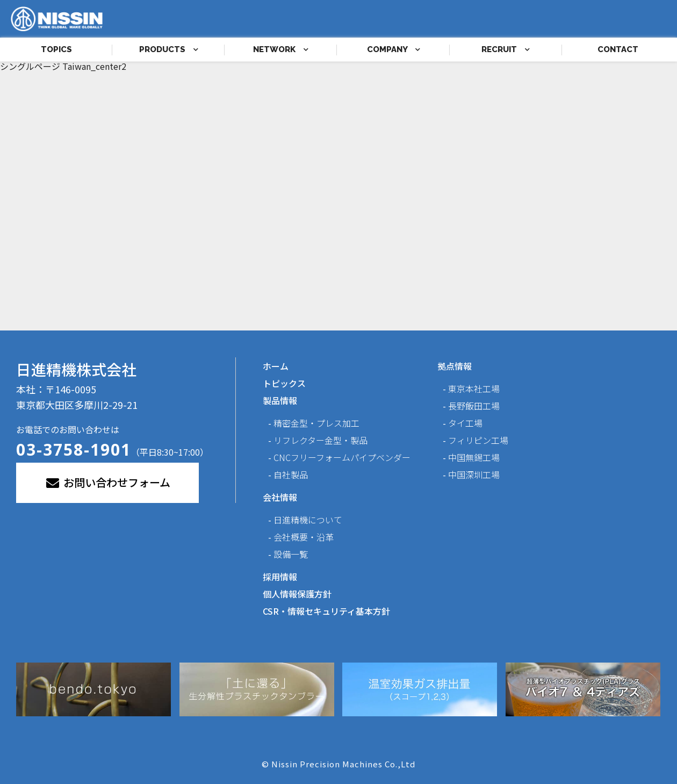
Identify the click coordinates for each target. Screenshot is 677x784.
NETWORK (281, 49)
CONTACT (618, 49)
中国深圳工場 (474, 474)
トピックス (284, 383)
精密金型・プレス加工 (316, 423)
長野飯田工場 (474, 406)
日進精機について (308, 520)
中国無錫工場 (474, 457)
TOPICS (56, 49)
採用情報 (280, 577)
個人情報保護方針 (297, 594)
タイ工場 (465, 423)
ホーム (276, 366)
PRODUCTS (169, 49)
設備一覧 (291, 554)
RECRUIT (506, 49)
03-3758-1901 (74, 449)
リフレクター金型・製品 (321, 440)
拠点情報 (455, 366)
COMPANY (394, 49)
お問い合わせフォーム (107, 482)
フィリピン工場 (478, 440)
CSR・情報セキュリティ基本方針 (326, 611)
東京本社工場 (474, 389)
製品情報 (280, 400)
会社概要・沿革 (304, 537)
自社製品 (291, 474)
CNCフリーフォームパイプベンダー (342, 457)
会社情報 (280, 497)
